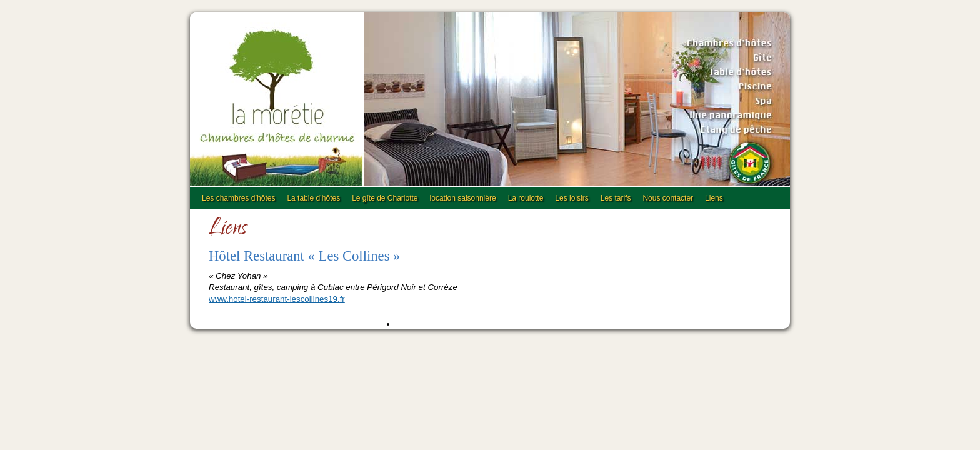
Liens (714, 198)
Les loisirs (572, 198)
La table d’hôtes (313, 198)
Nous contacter (668, 198)
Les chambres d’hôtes (238, 198)
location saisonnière (463, 198)
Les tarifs (616, 198)
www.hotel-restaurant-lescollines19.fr (277, 299)
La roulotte (526, 198)
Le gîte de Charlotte (385, 198)
